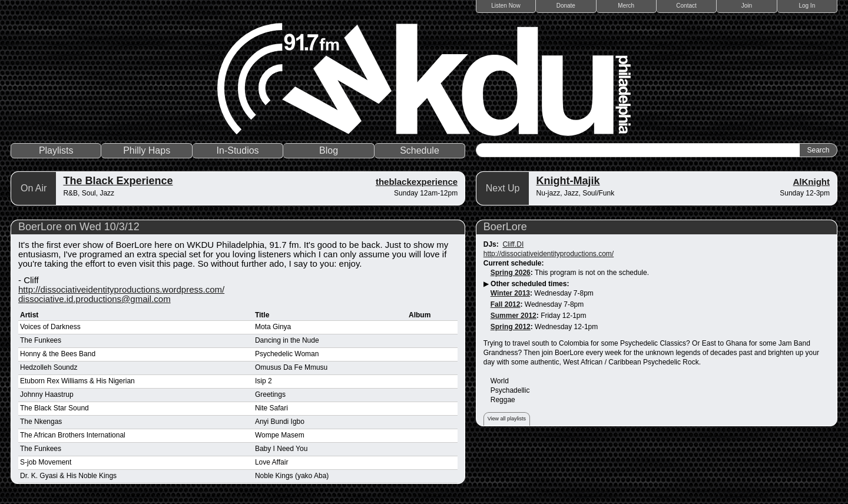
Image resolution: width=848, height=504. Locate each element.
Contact (686, 6)
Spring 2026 (511, 273)
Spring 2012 (511, 327)
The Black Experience (118, 181)
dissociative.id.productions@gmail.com (95, 299)
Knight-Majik (568, 181)
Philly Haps (147, 150)
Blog (329, 150)
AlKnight (811, 182)
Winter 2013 (510, 293)
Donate (566, 6)
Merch (626, 6)
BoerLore (505, 227)
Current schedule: (514, 263)
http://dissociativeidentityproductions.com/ (549, 254)
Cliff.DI (513, 244)
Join (747, 6)
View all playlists (507, 419)
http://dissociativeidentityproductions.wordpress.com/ (121, 289)
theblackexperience (417, 182)
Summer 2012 (514, 316)
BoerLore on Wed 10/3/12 (79, 227)
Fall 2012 (506, 304)
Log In (807, 6)
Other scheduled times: (530, 284)
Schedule (420, 150)
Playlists (56, 150)
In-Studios (238, 150)
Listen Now (506, 6)
